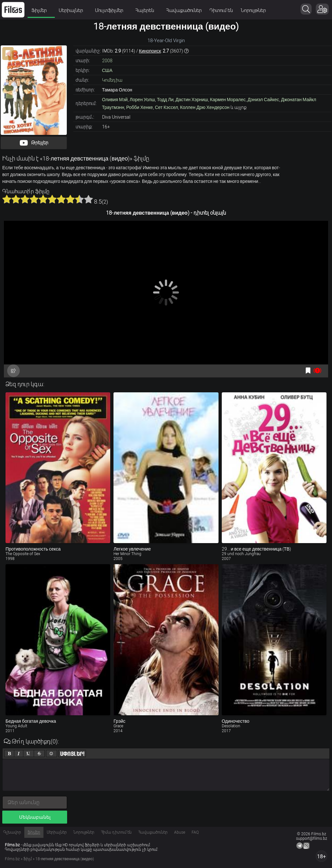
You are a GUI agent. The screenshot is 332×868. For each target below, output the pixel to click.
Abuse (180, 832)
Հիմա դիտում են (116, 832)
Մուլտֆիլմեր (111, 10)
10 (89, 199)
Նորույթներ (253, 10)
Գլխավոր (12, 832)
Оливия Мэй (115, 100)
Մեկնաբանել (35, 817)
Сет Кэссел (167, 107)
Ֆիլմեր (41, 10)
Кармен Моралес (228, 100)
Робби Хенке (139, 107)
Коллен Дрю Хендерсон (205, 107)
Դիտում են (221, 10)
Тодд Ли (165, 100)
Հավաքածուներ (184, 10)
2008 (107, 61)
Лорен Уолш (142, 100)
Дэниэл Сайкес (263, 100)
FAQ (195, 832)
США (107, 70)
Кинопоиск (150, 51)
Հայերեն (147, 10)
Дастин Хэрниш (192, 100)
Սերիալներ (73, 10)
